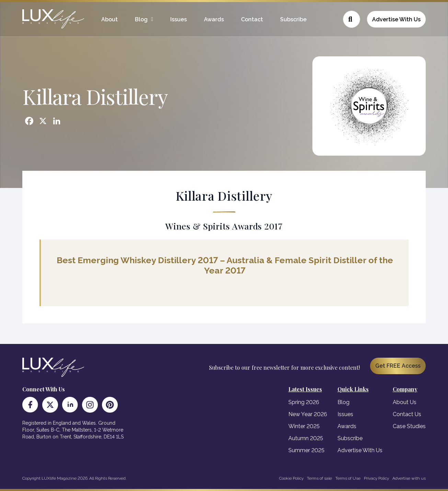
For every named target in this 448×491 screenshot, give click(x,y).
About (110, 19)
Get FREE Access (398, 366)
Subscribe (293, 19)
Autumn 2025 (306, 438)
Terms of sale (319, 478)
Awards (214, 19)
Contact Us (407, 414)
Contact (252, 19)
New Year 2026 (308, 414)
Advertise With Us (396, 19)
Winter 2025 (304, 426)
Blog (141, 19)
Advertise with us (409, 478)
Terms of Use (348, 478)
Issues (179, 19)
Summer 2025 (306, 450)
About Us (405, 402)
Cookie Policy (291, 478)
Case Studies (409, 426)
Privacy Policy (376, 478)
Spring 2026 (304, 402)
